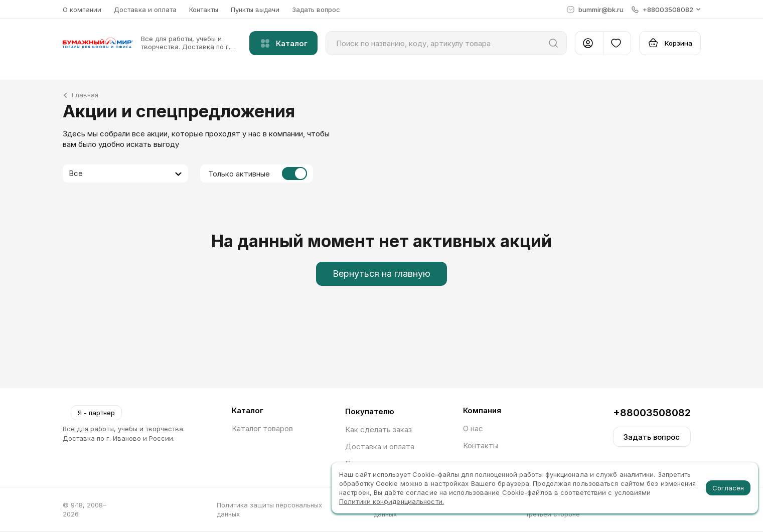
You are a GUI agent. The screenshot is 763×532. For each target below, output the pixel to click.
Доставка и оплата (145, 10)
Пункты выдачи (255, 10)
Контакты (204, 10)
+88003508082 (652, 413)
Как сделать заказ (378, 429)
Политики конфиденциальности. (392, 501)
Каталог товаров (262, 428)
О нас (473, 428)
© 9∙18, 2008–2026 (85, 509)
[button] (666, 10)
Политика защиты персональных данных (269, 509)
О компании (82, 10)
